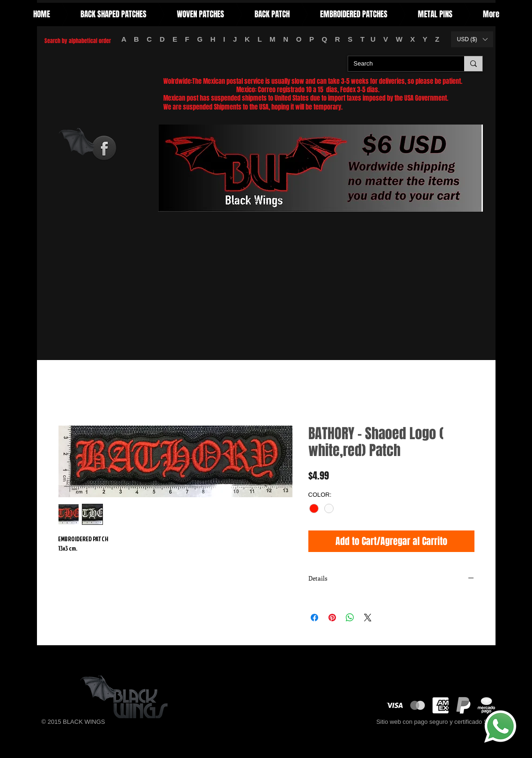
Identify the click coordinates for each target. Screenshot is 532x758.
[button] (472, 39)
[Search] (399, 64)
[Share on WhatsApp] (350, 618)
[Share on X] (368, 618)
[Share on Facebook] (314, 618)
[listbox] (472, 39)
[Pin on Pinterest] (332, 618)
